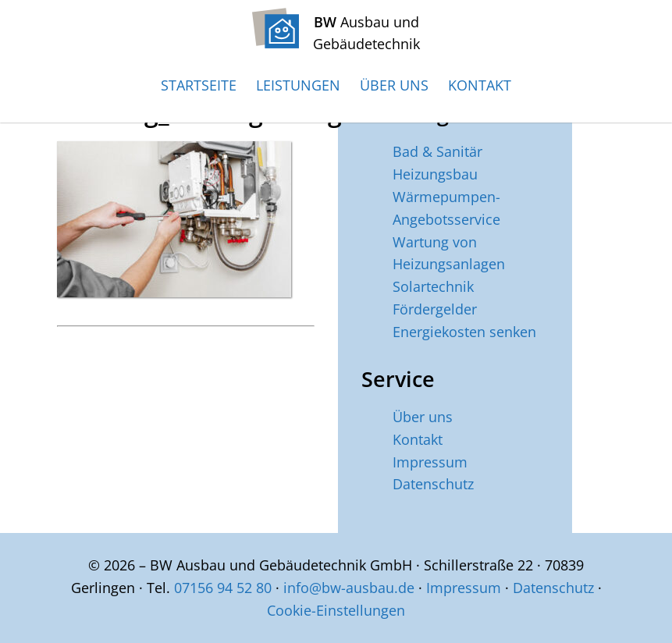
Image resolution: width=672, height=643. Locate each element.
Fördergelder (435, 309)
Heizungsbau (435, 174)
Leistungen (298, 85)
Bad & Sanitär (437, 151)
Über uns (394, 85)
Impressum (430, 462)
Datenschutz (433, 484)
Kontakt (480, 85)
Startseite (199, 85)
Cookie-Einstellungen (336, 610)
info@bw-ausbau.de (349, 588)
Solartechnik (433, 286)
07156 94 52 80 (223, 588)
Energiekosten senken (464, 332)
